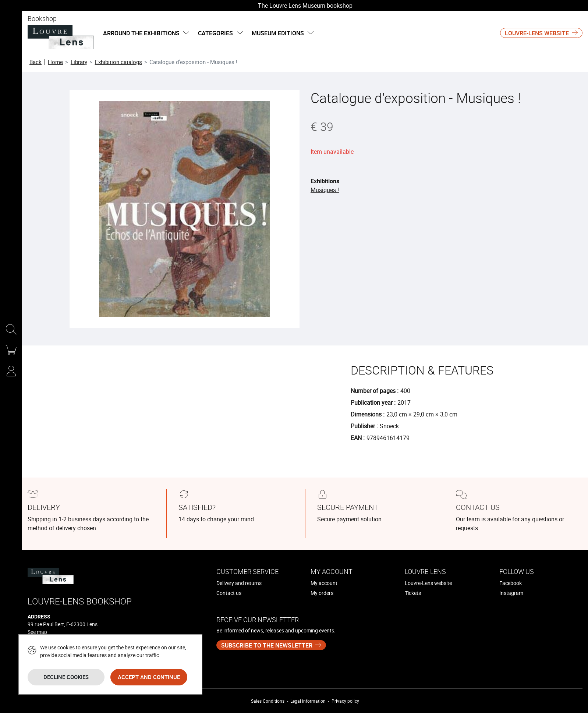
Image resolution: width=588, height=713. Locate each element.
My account (324, 583)
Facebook (511, 583)
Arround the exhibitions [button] (146, 33)
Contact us (229, 593)
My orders (322, 593)
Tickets (413, 593)
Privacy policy (345, 701)
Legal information (308, 701)
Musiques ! (325, 190)
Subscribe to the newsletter (267, 645)
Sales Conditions (268, 701)
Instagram (511, 593)
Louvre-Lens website (537, 33)
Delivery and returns (239, 583)
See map (37, 632)
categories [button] (220, 33)
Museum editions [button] (283, 33)
